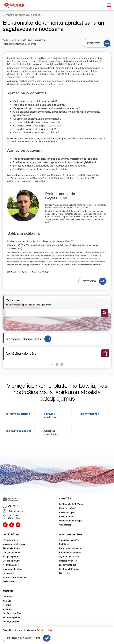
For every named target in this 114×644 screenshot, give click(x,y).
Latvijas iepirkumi (11, 552)
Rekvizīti (7, 605)
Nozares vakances (68, 561)
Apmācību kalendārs (69, 540)
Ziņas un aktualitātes (69, 557)
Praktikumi (64, 544)
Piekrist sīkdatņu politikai (29, 638)
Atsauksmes (65, 525)
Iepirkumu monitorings (14, 544)
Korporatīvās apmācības (71, 548)
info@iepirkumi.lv (13, 511)
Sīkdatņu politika (11, 621)
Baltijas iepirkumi (11, 557)
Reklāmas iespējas (12, 613)
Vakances (7, 609)
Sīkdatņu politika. (45, 630)
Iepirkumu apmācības (19, 431)
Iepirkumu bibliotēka (69, 569)
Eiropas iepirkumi (11, 561)
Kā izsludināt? (66, 516)
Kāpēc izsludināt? (68, 508)
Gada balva (64, 573)
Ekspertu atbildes (68, 565)
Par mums (8, 597)
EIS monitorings (90, 414)
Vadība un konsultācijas (71, 521)
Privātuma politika (12, 617)
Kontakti (7, 601)
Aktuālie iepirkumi (11, 548)
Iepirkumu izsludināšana (71, 504)
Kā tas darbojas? (67, 512)
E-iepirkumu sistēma (18, 414)
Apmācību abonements (29, 339)
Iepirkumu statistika (12, 569)
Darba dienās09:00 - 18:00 (11, 517)
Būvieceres (8, 573)
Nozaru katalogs (11, 565)
